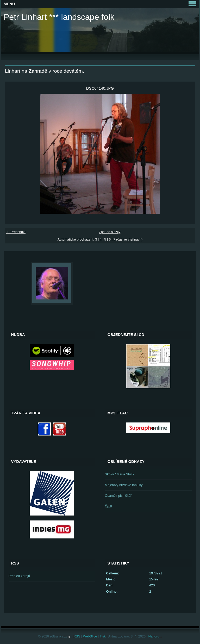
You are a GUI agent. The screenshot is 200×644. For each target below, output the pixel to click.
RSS (77, 636)
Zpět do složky (110, 232)
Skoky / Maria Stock (120, 474)
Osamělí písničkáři (119, 496)
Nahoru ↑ (155, 636)
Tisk (103, 636)
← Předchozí (16, 232)
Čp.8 (108, 506)
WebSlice (90, 636)
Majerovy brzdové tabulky (124, 485)
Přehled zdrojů (19, 576)
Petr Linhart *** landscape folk (59, 17)
